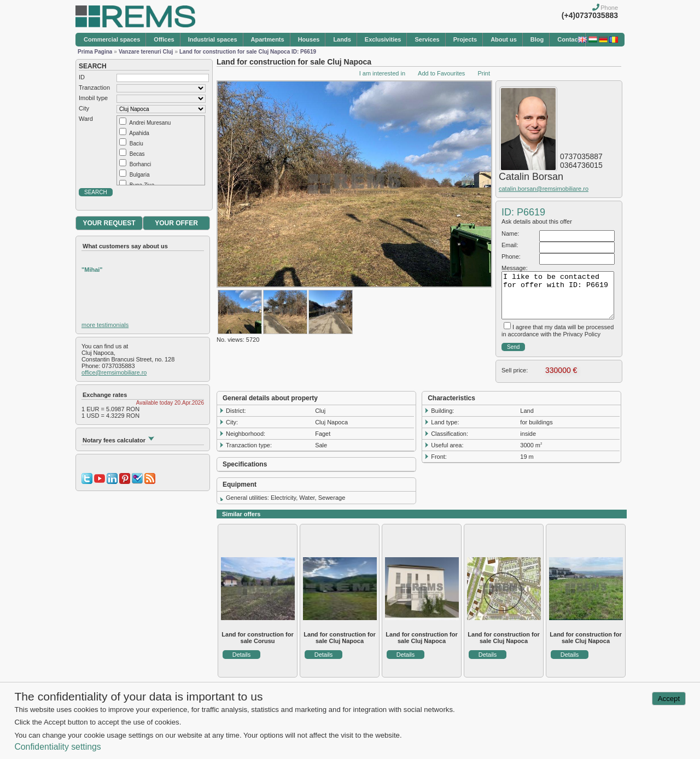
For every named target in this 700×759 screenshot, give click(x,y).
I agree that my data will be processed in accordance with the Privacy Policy (558, 331)
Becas (137, 154)
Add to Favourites (441, 73)
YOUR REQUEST (109, 223)
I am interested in (382, 73)
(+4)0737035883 (590, 15)
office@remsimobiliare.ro (114, 372)
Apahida (139, 133)
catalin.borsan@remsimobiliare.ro (544, 189)
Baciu (136, 144)
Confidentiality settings (57, 747)
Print (484, 73)
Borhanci (140, 164)
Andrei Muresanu (150, 123)
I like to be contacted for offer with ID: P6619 (558, 295)
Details (242, 655)
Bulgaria (140, 175)
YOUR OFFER (176, 223)
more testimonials (105, 325)
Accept (669, 699)
